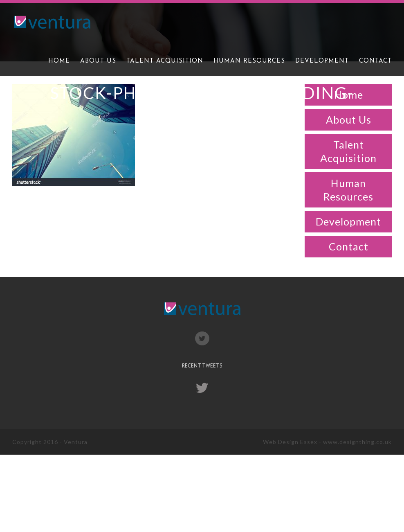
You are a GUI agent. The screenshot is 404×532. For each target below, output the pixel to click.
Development (348, 221)
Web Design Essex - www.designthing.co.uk (327, 442)
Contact (349, 246)
